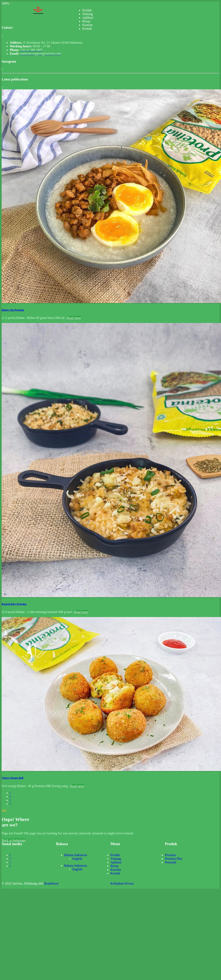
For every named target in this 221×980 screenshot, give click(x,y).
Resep (86, 21)
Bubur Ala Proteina (13, 310)
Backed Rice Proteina (14, 604)
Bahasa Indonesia (76, 855)
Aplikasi (88, 18)
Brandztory (51, 883)
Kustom (87, 25)
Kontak (87, 29)
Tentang (87, 14)
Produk (87, 10)
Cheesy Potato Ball (12, 778)
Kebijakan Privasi (122, 883)
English (77, 859)
